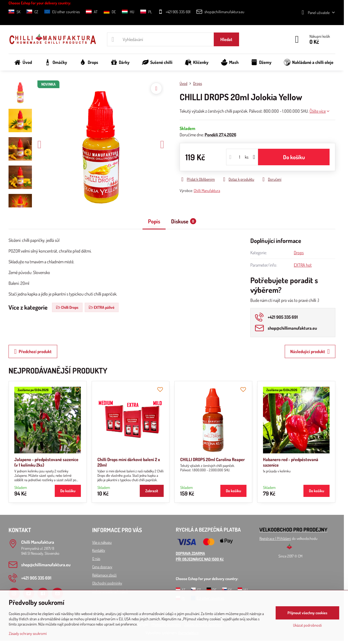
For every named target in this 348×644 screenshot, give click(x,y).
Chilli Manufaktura (207, 190)
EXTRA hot (303, 265)
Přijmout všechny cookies (307, 613)
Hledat (226, 39)
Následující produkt (310, 351)
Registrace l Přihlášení (275, 538)
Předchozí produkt (33, 351)
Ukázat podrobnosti (307, 625)
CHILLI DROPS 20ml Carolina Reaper (213, 459)
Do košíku (294, 157)
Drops (299, 253)
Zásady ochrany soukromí (28, 633)
